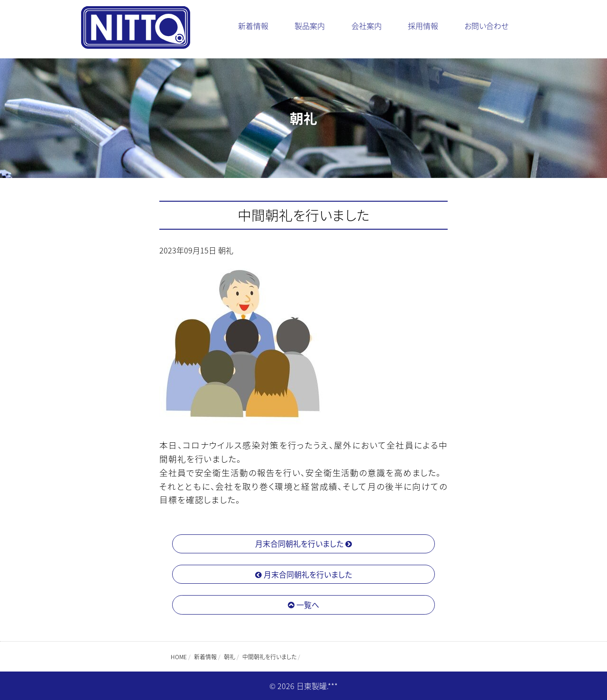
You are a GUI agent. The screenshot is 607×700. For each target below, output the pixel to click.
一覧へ (303, 605)
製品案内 (310, 26)
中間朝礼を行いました (304, 215)
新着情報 (253, 26)
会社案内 (367, 26)
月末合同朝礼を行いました (303, 543)
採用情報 (423, 26)
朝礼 (226, 250)
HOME (179, 657)
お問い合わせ (486, 26)
